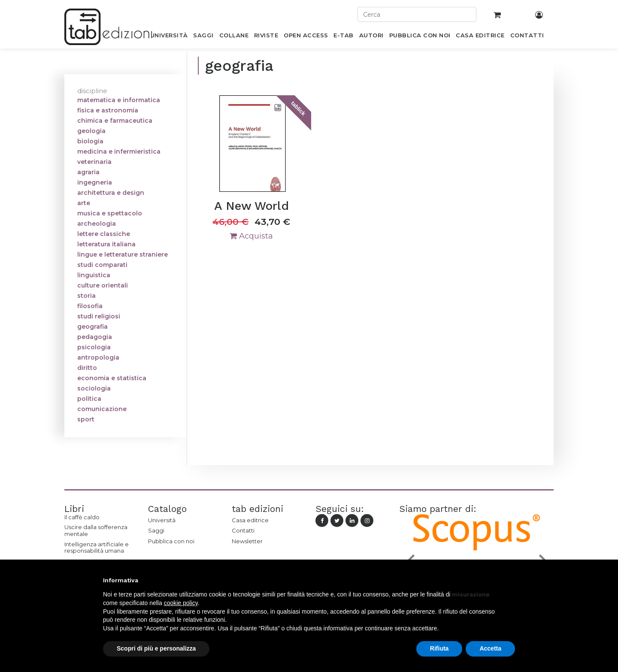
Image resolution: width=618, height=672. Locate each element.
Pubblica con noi (171, 541)
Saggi (156, 530)
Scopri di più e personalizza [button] (156, 648)
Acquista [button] (251, 236)
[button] (511, 580)
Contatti (243, 530)
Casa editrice (250, 520)
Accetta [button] (490, 648)
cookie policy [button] (181, 603)
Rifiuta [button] (439, 648)
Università (162, 520)
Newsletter (247, 541)
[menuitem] (169, 37)
